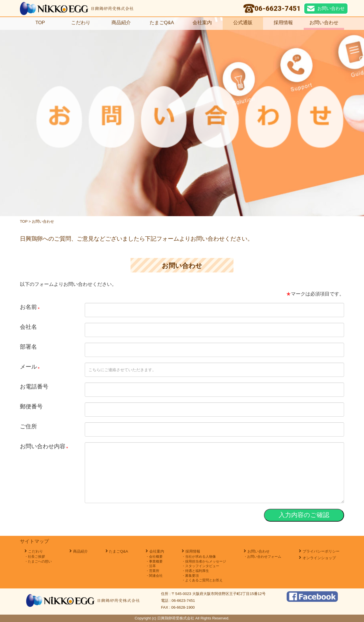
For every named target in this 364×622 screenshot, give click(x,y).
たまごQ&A (162, 23)
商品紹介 (121, 23)
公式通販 (243, 23)
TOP (40, 23)
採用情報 (286, 23)
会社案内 (202, 23)
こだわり (81, 23)
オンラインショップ (319, 558)
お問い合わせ (324, 23)
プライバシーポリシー (321, 551)
